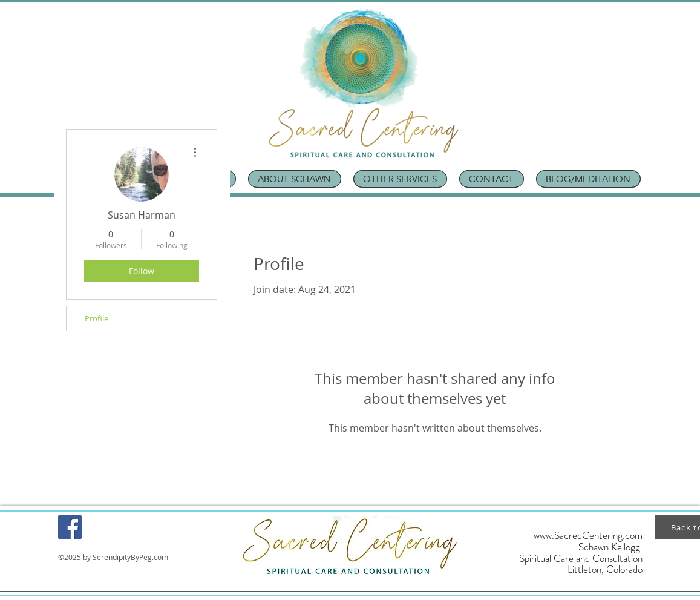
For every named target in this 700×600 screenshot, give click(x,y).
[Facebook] (70, 527)
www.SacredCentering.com (588, 535)
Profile (96, 318)
